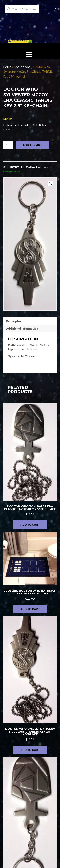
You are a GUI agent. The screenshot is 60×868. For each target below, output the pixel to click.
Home (7, 67)
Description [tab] (14, 321)
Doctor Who (22, 67)
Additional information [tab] (22, 329)
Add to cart (32, 145)
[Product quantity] (8, 145)
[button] (50, 183)
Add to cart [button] (30, 525)
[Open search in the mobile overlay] (28, 9)
